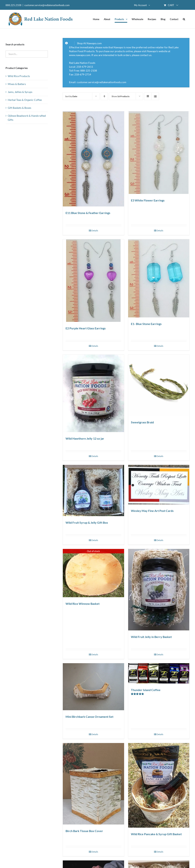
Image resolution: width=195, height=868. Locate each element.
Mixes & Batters (17, 84)
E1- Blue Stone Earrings (146, 324)
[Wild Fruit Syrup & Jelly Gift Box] (93, 490)
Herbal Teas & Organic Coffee (25, 100)
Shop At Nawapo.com (89, 43)
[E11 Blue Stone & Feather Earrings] (93, 159)
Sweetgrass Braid (142, 422)
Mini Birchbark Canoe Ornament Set (89, 717)
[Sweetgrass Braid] (159, 385)
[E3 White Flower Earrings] (159, 153)
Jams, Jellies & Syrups (20, 92)
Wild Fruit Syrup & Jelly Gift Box (87, 522)
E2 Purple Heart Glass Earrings (86, 328)
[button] (184, 19)
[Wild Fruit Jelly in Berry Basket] (159, 590)
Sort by (71, 96)
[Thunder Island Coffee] (159, 673)
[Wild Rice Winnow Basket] (93, 573)
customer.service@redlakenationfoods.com (47, 5)
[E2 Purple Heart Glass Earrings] (93, 281)
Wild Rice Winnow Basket (83, 604)
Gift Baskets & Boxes (19, 108)
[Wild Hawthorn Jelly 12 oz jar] (93, 393)
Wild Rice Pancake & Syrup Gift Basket (156, 834)
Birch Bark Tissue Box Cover (84, 831)
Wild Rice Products (19, 76)
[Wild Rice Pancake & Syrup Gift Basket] (159, 785)
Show (120, 96)
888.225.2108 (13, 5)
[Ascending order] (104, 96)
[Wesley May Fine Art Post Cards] (159, 485)
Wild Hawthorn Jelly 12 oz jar (85, 438)
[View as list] (155, 96)
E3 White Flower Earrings (148, 200)
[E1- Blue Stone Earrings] (159, 278)
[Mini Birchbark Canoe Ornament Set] (93, 687)
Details (95, 231)
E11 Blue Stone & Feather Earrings (88, 213)
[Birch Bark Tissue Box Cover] (93, 784)
